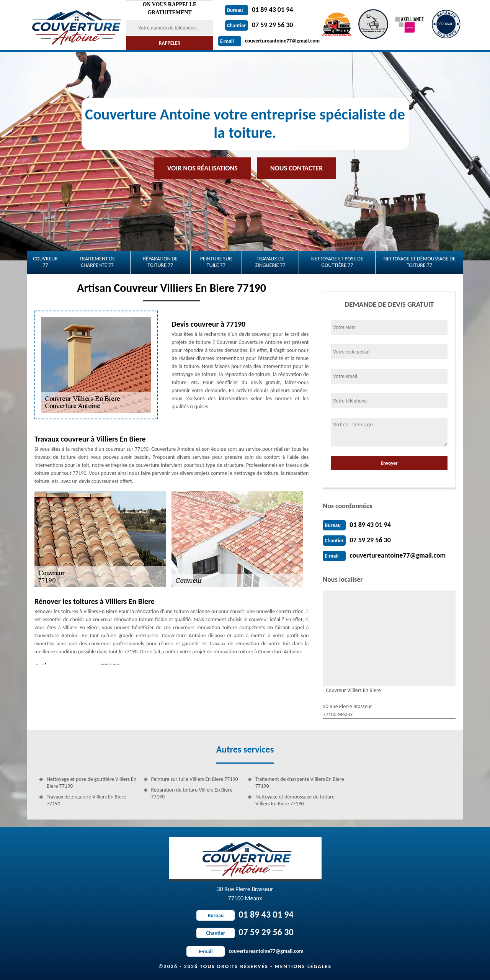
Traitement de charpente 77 (97, 262)
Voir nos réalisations (203, 168)
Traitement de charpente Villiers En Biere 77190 (300, 783)
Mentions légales (303, 966)
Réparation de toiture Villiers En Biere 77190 (192, 793)
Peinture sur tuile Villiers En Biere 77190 (195, 779)
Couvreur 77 (45, 262)
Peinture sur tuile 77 (216, 262)
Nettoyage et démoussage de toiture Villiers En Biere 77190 (295, 800)
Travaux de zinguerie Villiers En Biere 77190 (86, 800)
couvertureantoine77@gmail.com (269, 41)
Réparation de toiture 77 (160, 262)
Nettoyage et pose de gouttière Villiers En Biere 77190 (91, 783)
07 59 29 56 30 (259, 25)
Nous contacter (296, 168)
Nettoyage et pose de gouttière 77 (337, 262)
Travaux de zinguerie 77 (270, 262)
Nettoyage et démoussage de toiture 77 (419, 262)
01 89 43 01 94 (259, 10)
